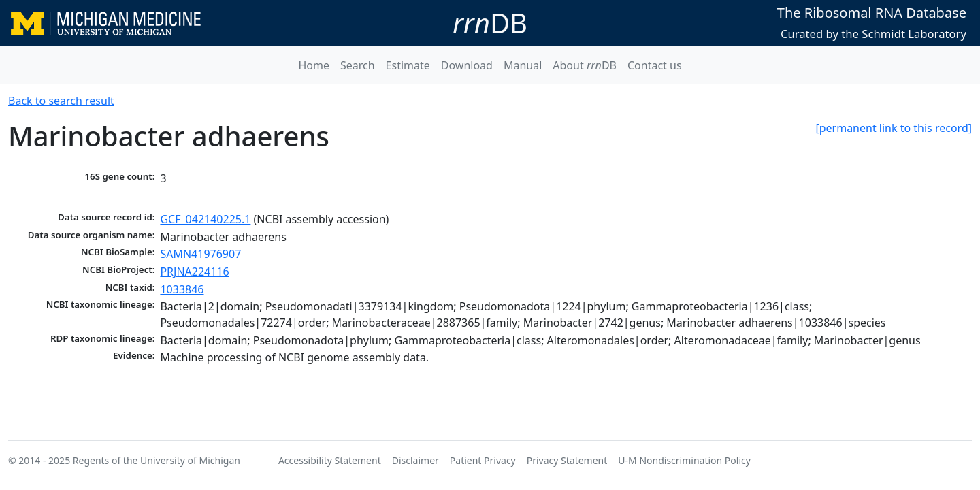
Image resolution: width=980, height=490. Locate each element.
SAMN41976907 (200, 254)
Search (358, 65)
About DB (585, 65)
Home (314, 65)
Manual (523, 65)
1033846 (182, 289)
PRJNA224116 (194, 272)
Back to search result (61, 101)
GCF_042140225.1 (205, 219)
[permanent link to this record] (894, 128)
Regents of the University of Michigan (157, 460)
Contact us (655, 65)
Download (467, 65)
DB (490, 23)
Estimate (408, 65)
